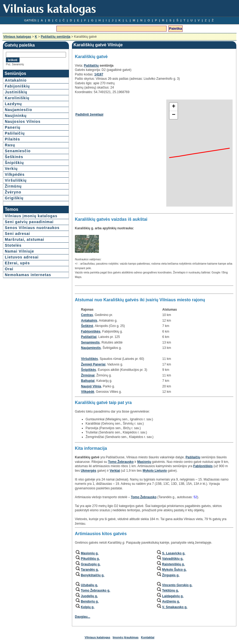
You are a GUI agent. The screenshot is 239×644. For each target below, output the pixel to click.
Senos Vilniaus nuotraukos (32, 228)
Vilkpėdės (15, 174)
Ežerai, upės (17, 263)
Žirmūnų (13, 186)
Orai (9, 269)
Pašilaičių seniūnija (56, 37)
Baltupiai (88, 381)
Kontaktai (148, 637)
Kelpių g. (88, 607)
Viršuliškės (89, 359)
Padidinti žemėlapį (89, 115)
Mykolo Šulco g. (174, 570)
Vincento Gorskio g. (177, 585)
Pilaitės (12, 139)
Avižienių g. (171, 601)
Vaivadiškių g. (173, 559)
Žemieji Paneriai (93, 364)
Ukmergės (88, 471)
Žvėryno (13, 192)
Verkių (11, 169)
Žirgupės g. (171, 575)
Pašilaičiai (89, 337)
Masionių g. (90, 553)
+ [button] (174, 107)
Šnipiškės (88, 370)
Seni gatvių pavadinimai (29, 222)
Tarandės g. (90, 570)
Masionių (144, 462)
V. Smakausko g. (175, 607)
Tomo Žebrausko (121, 462)
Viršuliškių (16, 180)
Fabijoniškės (91, 331)
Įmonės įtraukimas (126, 637)
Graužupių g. (90, 564)
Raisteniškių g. (173, 564)
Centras (87, 315)
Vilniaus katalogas (17, 37)
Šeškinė (87, 326)
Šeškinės (14, 157)
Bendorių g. (90, 601)
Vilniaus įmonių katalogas (31, 216)
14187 (99, 74)
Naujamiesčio (18, 110)
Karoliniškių (17, 98)
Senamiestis (90, 342)
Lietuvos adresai (22, 257)
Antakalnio (16, 80)
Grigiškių (14, 198)
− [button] (174, 115)
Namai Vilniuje (19, 251)
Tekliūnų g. (170, 590)
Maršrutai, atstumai (24, 239)
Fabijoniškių (17, 86)
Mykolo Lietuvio (155, 471)
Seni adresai (18, 234)
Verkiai (115, 471)
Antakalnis (89, 321)
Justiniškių (16, 92)
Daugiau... (82, 617)
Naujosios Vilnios (23, 121)
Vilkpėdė (88, 392)
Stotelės (13, 245)
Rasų (10, 145)
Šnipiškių (14, 163)
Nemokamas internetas (28, 275)
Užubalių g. (89, 585)
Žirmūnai (88, 375)
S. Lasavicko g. (174, 553)
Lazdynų (13, 104)
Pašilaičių (15, 133)
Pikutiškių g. (90, 559)
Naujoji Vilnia (91, 386)
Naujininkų (16, 116)
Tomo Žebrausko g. (95, 590)
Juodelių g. (89, 596)
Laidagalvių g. (173, 596)
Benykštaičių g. (92, 575)
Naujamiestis (91, 348)
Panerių (13, 127)
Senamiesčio (18, 151)
